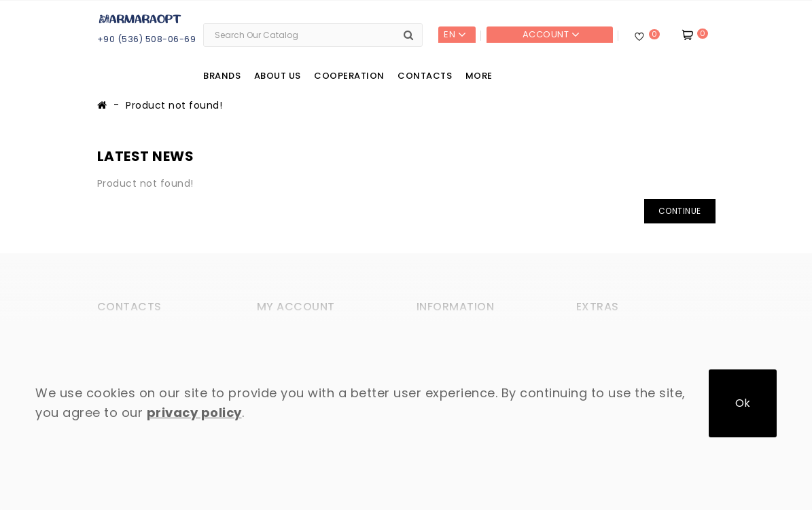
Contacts (425, 76)
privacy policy (194, 413)
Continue (680, 211)
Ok (743, 403)
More (479, 76)
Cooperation (349, 76)
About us (278, 76)
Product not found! (174, 105)
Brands (222, 76)
